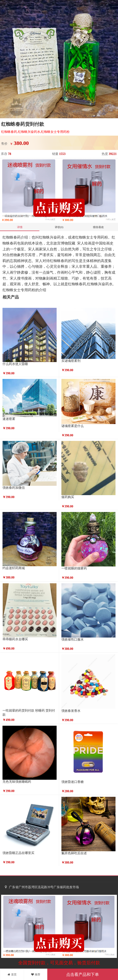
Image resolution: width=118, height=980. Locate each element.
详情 (20, 227)
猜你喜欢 (98, 227)
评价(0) (59, 227)
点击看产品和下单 (83, 975)
